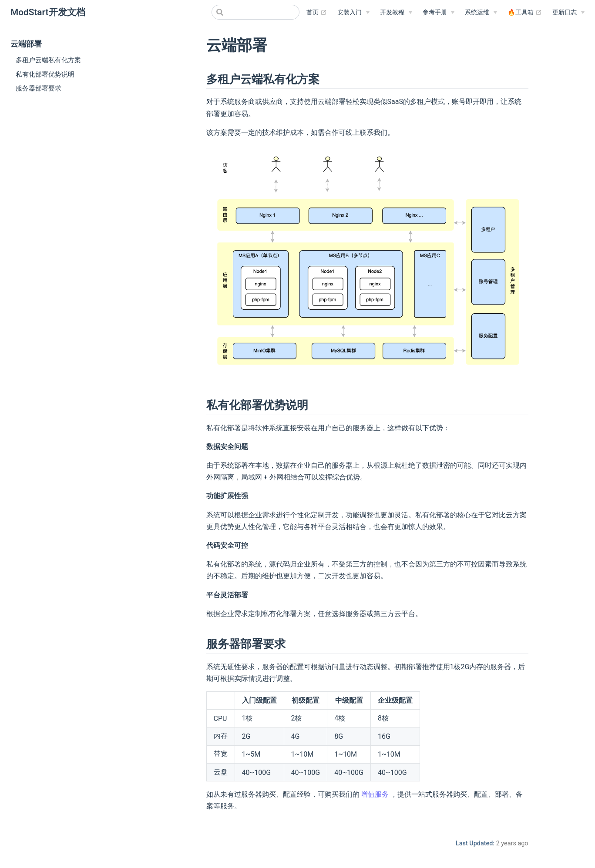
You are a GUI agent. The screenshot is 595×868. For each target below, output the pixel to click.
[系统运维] (481, 13)
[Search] (255, 12)
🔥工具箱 (525, 13)
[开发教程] (396, 13)
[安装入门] (353, 13)
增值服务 (375, 794)
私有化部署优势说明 (45, 74)
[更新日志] (568, 13)
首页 (317, 13)
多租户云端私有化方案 (48, 60)
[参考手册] (439, 13)
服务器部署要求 (39, 88)
